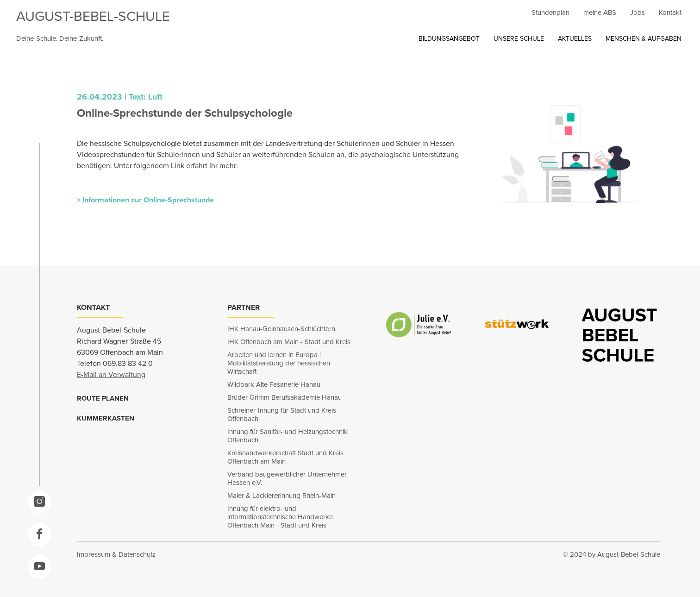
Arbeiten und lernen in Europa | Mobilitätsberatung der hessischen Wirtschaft (279, 363)
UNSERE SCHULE (519, 39)
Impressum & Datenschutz (116, 554)
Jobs (637, 13)
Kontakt (670, 13)
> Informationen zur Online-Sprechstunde (145, 200)
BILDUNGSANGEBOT (449, 39)
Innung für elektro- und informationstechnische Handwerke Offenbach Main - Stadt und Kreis (280, 517)
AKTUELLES (575, 39)
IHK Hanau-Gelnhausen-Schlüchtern (281, 329)
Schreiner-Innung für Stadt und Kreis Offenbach (282, 415)
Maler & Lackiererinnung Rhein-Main (281, 496)
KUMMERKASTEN (106, 418)
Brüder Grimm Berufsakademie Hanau (284, 397)
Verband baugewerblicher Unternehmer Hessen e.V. (287, 478)
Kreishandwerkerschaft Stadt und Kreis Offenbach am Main (285, 457)
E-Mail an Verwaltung (111, 374)
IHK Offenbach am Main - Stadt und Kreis (289, 342)
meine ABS (600, 13)
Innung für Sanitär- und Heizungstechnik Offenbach (287, 436)
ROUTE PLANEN (103, 398)
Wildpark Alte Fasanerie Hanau (274, 384)
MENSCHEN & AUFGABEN (644, 39)
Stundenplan (550, 13)
